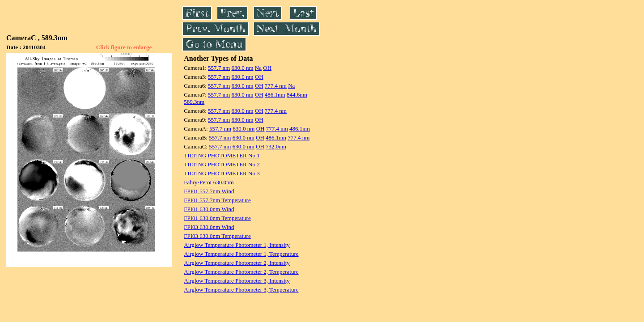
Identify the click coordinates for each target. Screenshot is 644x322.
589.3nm (194, 102)
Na (258, 68)
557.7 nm (219, 68)
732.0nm (276, 146)
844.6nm (297, 95)
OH (267, 68)
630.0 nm (242, 68)
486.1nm (275, 95)
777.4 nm (276, 86)
